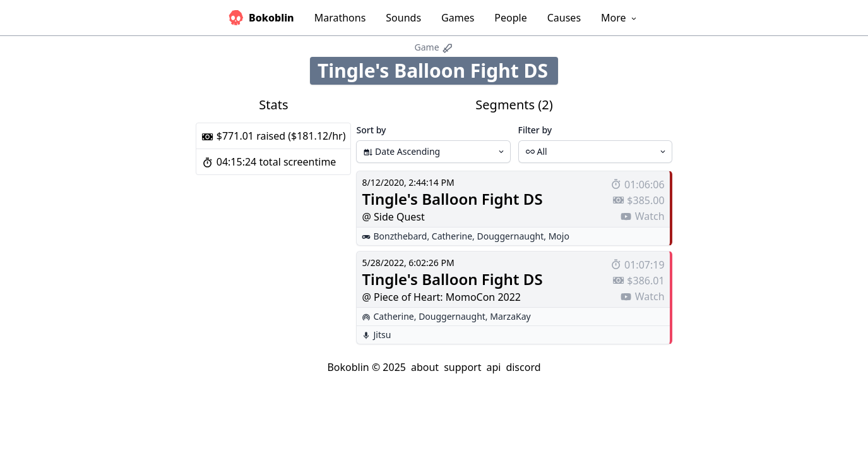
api (493, 367)
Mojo (559, 236)
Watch (642, 216)
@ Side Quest (393, 217)
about (425, 367)
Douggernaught (511, 236)
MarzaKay (510, 316)
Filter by (535, 130)
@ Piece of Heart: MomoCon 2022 (441, 297)
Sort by (371, 130)
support (462, 367)
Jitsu (382, 335)
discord (523, 367)
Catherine (452, 236)
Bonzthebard (400, 236)
